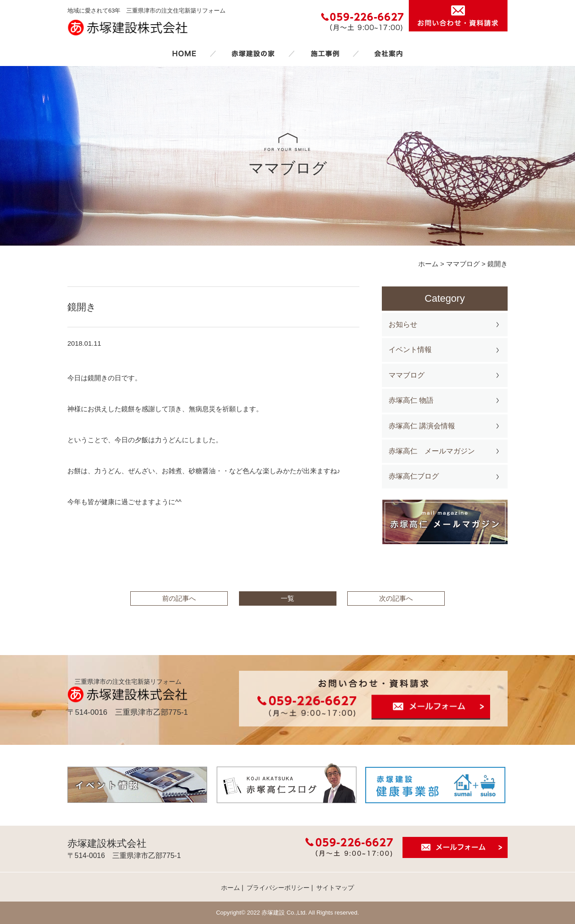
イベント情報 (410, 350)
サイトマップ (335, 888)
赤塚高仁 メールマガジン (432, 451)
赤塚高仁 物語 (411, 400)
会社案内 (389, 53)
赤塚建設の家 (253, 53)
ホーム (184, 53)
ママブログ (407, 375)
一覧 (287, 598)
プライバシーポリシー (278, 888)
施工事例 (325, 53)
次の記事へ (396, 598)
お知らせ (403, 324)
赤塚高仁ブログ (414, 476)
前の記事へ (179, 598)
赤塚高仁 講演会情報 (422, 426)
